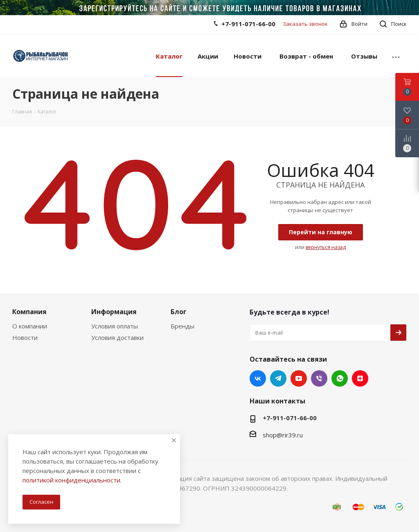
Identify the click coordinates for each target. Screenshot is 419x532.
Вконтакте (258, 378)
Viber (319, 378)
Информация (114, 312)
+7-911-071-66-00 (248, 24)
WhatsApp (340, 378)
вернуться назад (326, 247)
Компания (29, 312)
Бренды (182, 326)
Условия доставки (117, 337)
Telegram (278, 378)
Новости (25, 337)
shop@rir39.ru (283, 435)
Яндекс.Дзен (360, 378)
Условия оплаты (115, 326)
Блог (179, 312)
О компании (30, 326)
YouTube (299, 378)
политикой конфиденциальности (71, 480)
